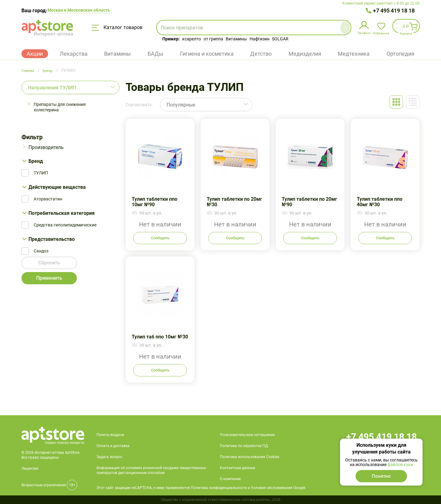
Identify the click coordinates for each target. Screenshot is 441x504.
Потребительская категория (62, 213)
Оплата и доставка (113, 446)
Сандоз (41, 251)
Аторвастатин (48, 199)
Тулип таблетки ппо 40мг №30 (385, 185)
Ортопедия (400, 54)
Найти (330, 27)
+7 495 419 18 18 (394, 11)
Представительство (52, 239)
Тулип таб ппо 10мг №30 (160, 319)
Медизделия (305, 54)
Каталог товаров (117, 28)
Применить (49, 280)
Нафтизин (260, 39)
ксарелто (192, 39)
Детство (261, 54)
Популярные (181, 105)
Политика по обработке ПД (244, 446)
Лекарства (74, 54)
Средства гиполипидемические (65, 225)
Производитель (46, 147)
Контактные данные (237, 468)
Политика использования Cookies (250, 457)
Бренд (36, 161)
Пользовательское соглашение (247, 435)
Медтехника (354, 54)
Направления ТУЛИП (52, 88)
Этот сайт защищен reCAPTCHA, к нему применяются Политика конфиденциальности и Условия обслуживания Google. (201, 488)
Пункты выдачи (110, 435)
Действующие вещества (57, 187)
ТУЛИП (41, 173)
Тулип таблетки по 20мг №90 (310, 185)
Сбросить (49, 265)
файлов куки (400, 465)
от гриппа (213, 39)
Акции (35, 54)
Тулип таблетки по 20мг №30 (235, 185)
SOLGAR (280, 39)
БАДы (155, 54)
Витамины (236, 39)
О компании (230, 479)
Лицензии (30, 469)
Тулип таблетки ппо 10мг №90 (160, 185)
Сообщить (160, 238)
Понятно (381, 476)
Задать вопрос (109, 457)
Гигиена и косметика (207, 54)
